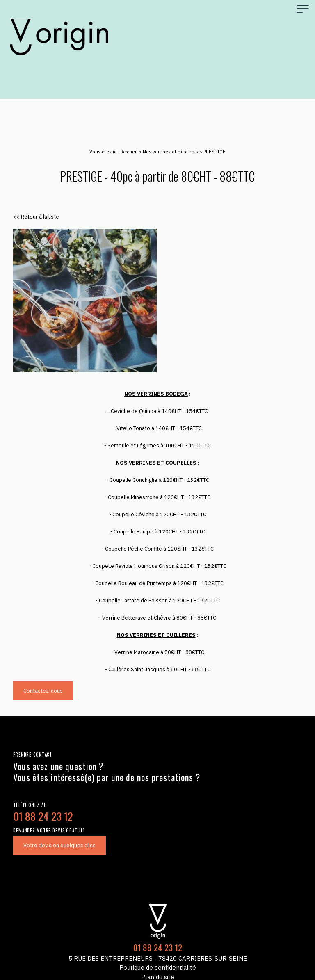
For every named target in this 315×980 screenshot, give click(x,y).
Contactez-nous (43, 691)
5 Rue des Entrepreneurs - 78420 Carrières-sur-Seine (158, 958)
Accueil (129, 152)
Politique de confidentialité (158, 967)
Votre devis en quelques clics (59, 845)
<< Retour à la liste (36, 217)
